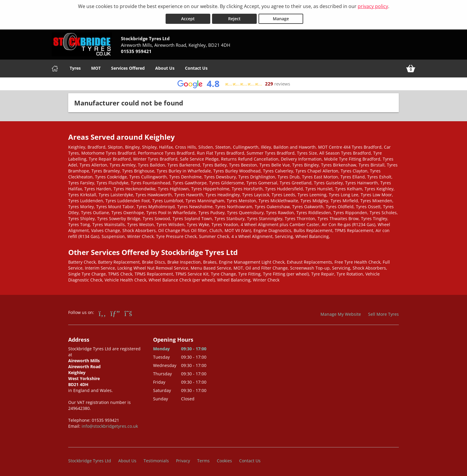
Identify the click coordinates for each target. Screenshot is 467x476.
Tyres (75, 67)
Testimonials (156, 459)
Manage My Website (341, 313)
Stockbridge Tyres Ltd (90, 459)
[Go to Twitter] (128, 312)
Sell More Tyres (383, 313)
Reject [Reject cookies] (234, 17)
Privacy (183, 459)
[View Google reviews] (234, 83)
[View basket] (411, 67)
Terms (203, 459)
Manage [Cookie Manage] (281, 17)
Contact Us (196, 67)
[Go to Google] (115, 312)
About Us (165, 67)
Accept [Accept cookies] (188, 17)
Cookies (224, 459)
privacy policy (373, 6)
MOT (96, 67)
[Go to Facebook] (102, 312)
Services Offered (128, 67)
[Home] (55, 67)
